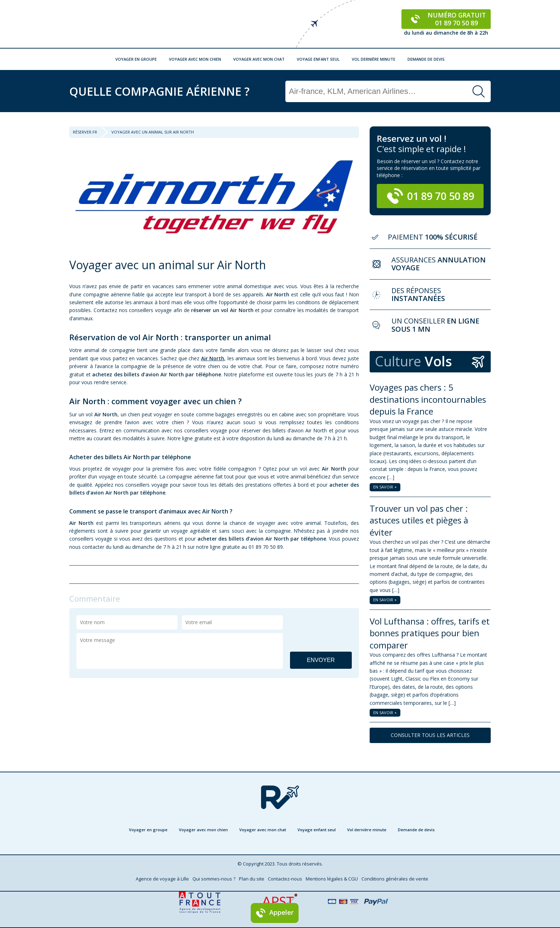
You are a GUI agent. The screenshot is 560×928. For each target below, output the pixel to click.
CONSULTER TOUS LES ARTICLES (430, 735)
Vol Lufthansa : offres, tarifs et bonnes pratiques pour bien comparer (430, 633)
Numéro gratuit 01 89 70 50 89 (446, 19)
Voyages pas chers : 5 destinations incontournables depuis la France (428, 399)
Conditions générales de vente (395, 879)
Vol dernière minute (374, 59)
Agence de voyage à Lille (162, 879)
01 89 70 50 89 (430, 196)
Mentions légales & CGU (332, 879)
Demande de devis (426, 59)
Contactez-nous (285, 879)
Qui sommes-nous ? (214, 879)
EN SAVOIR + (385, 487)
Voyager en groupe (136, 59)
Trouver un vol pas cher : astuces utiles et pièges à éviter (419, 520)
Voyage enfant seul (318, 59)
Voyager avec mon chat (259, 59)
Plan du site (252, 879)
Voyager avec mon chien (195, 59)
